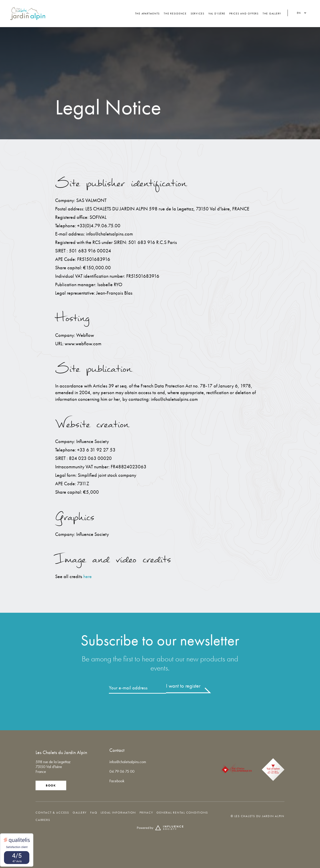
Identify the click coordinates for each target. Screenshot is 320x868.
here (88, 576)
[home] (28, 14)
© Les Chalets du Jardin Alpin (258, 816)
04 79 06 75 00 (122, 771)
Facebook (117, 781)
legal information (118, 813)
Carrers (43, 820)
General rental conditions (182, 813)
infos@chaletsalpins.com (128, 762)
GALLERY (80, 813)
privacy (146, 813)
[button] (301, 13)
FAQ (94, 813)
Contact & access (52, 813)
